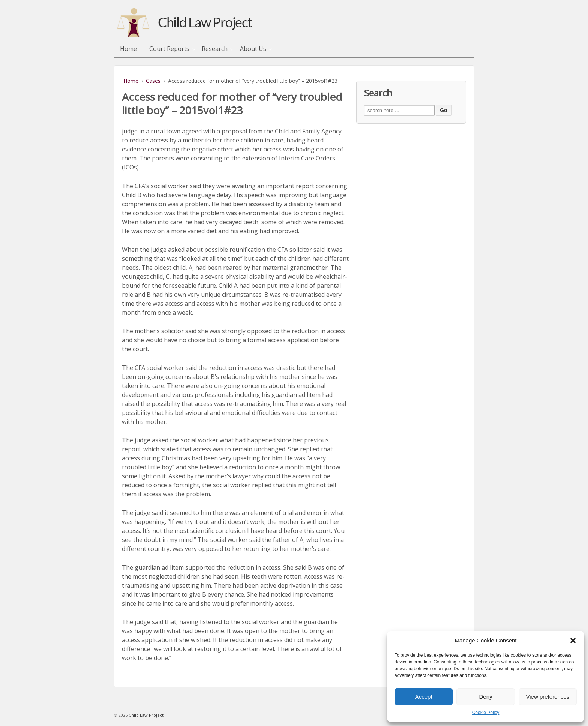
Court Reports (169, 49)
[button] (573, 641)
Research (215, 49)
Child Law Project (145, 715)
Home (128, 49)
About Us (253, 49)
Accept (424, 697)
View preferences (548, 697)
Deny (485, 697)
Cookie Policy (486, 713)
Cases (153, 81)
